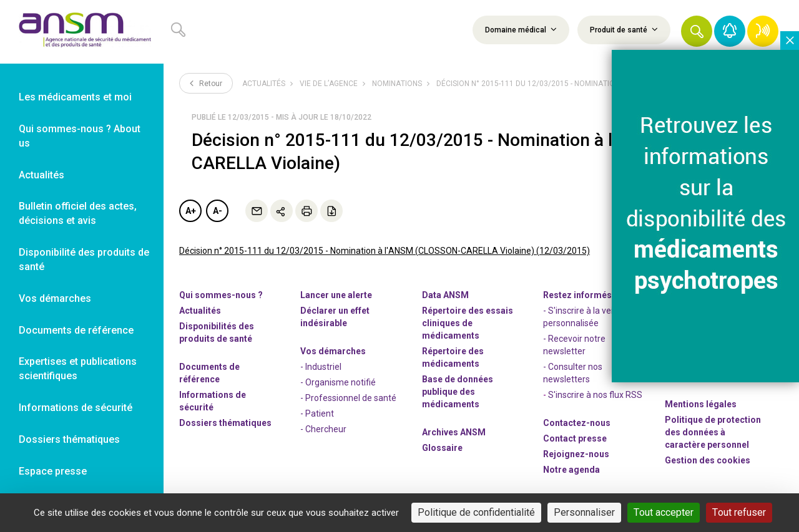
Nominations (397, 84)
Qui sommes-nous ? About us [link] (80, 136)
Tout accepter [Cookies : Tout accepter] (664, 512)
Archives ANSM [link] (454, 432)
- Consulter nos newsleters (573, 373)
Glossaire (442, 448)
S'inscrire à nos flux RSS (595, 395)
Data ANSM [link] (445, 295)
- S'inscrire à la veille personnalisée (582, 317)
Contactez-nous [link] (577, 423)
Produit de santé (624, 29)
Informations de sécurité (213, 401)
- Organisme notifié (338, 382)
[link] (82, 32)
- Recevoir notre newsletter (574, 345)
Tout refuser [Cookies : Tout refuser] (739, 512)
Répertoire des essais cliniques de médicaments (468, 323)
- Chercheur (323, 429)
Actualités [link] (42, 175)
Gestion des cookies (708, 460)
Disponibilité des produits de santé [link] (84, 259)
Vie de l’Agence (329, 84)
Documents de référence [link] (76, 330)
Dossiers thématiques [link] (69, 439)
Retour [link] (206, 83)
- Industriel (321, 367)
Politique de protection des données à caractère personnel (713, 432)
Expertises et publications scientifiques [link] (78, 369)
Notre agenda (571, 470)
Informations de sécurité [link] (76, 408)
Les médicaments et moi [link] (75, 97)
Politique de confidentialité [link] (476, 512)
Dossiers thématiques (225, 423)
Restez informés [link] (577, 295)
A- (218, 211)
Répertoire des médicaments (453, 357)
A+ (191, 211)
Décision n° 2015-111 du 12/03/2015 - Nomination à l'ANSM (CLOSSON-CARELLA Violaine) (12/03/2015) (385, 251)
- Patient (317, 414)
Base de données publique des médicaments (458, 392)
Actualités (264, 84)
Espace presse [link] (53, 471)
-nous (576, 454)
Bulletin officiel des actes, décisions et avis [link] (78, 213)
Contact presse (575, 438)
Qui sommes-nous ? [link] (221, 295)
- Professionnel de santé (348, 398)
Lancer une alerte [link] (336, 295)
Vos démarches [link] (55, 298)
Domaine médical (521, 29)
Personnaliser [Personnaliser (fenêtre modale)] (584, 512)
